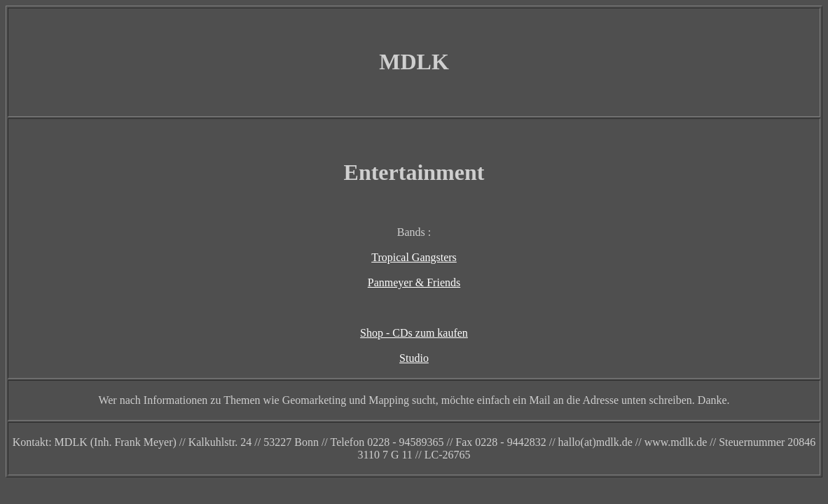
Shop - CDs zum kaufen (414, 333)
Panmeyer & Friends (414, 282)
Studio (414, 358)
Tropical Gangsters (414, 257)
